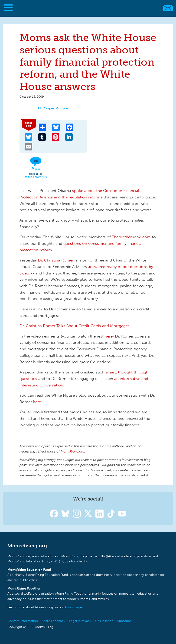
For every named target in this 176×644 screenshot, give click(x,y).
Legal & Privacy (80, 621)
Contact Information (23, 621)
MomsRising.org (86, 8)
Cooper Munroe (55, 108)
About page (73, 607)
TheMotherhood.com (132, 237)
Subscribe (124, 621)
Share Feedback (54, 621)
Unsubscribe (104, 621)
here (109, 336)
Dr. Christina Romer (55, 260)
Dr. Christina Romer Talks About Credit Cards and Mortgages (75, 326)
